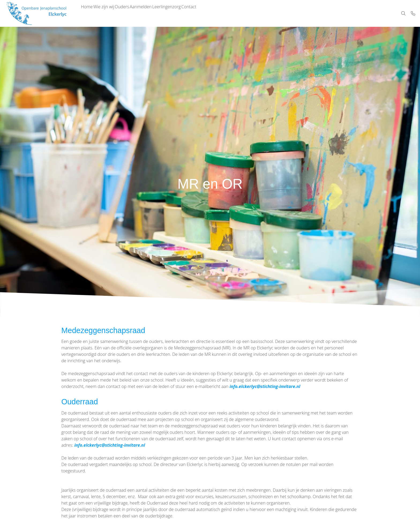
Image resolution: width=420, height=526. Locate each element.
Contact (215, 13)
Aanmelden (157, 13)
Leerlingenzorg (188, 13)
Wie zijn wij (111, 13)
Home (89, 13)
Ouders (134, 13)
